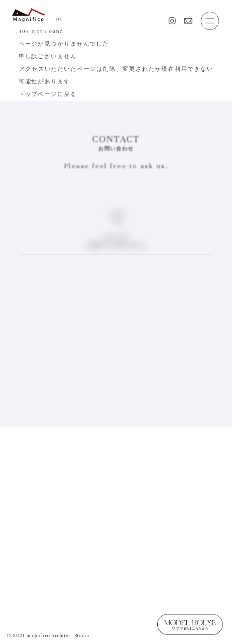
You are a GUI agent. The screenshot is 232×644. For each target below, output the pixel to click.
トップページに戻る (48, 94)
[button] (210, 21)
